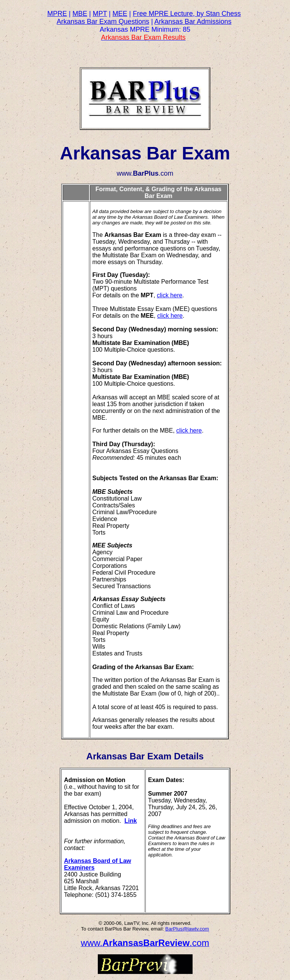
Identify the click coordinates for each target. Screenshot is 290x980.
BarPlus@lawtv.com (187, 929)
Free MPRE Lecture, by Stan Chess (187, 14)
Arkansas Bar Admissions (193, 22)
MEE (120, 14)
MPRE (57, 14)
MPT (100, 14)
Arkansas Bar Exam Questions (103, 22)
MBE (80, 14)
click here (170, 295)
